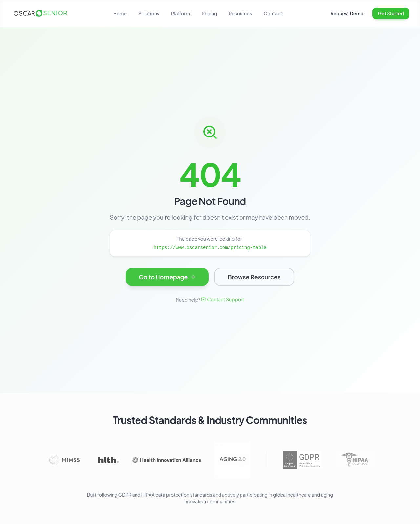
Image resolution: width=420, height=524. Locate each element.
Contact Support (223, 299)
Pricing (209, 13)
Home (120, 13)
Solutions (149, 13)
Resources (240, 13)
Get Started (391, 13)
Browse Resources (254, 278)
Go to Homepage (167, 278)
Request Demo (347, 13)
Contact (273, 13)
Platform (180, 13)
